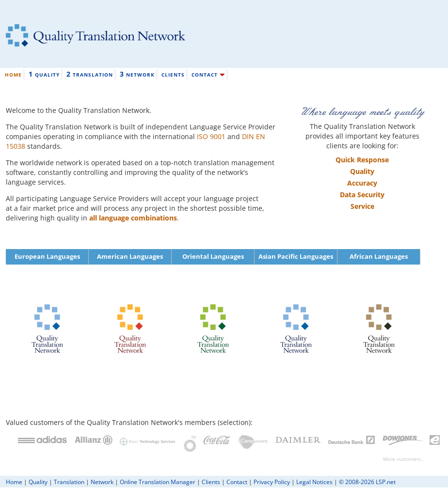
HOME (13, 75)
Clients (211, 482)
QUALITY (44, 74)
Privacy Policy (272, 482)
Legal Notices (314, 482)
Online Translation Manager (158, 482)
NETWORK (137, 74)
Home (14, 482)
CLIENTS (173, 75)
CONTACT (208, 75)
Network (102, 482)
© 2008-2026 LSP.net (367, 482)
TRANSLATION (90, 74)
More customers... (404, 459)
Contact (237, 482)
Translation (69, 482)
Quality (38, 482)
